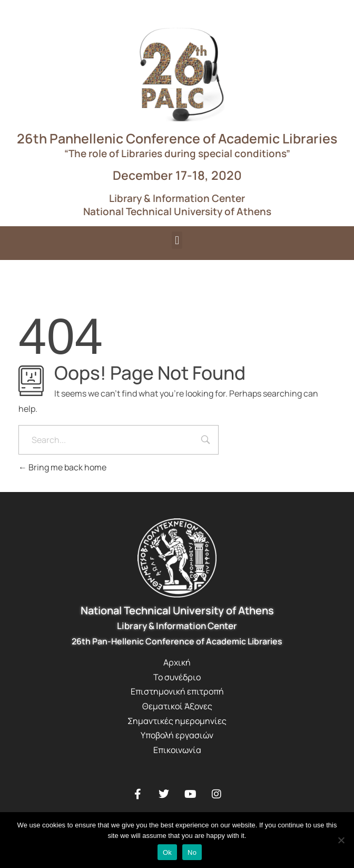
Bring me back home (62, 467)
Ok (167, 852)
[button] (177, 240)
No (192, 852)
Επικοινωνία (177, 750)
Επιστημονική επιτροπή (177, 691)
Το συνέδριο (177, 677)
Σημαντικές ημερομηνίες (177, 721)
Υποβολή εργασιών (177, 735)
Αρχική (177, 662)
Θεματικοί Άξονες (177, 706)
